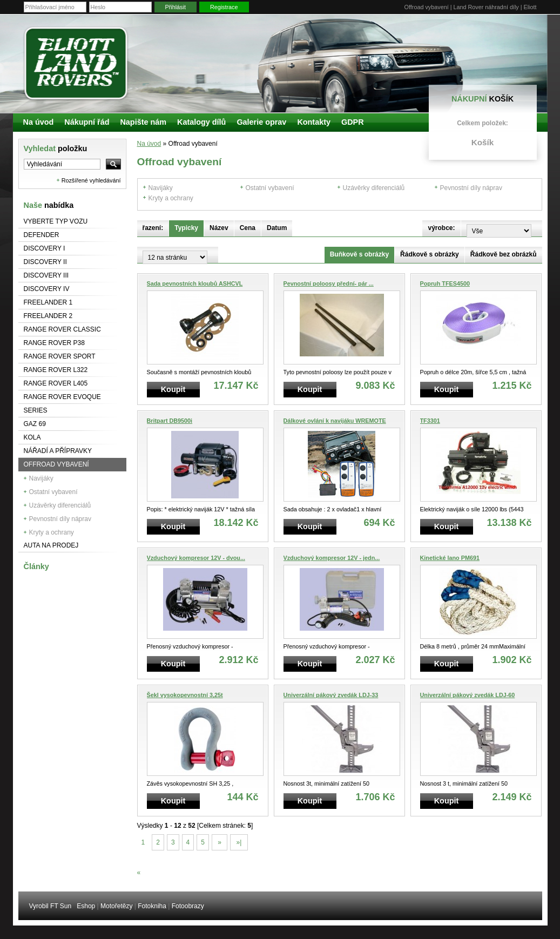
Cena (248, 228)
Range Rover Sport (60, 356)
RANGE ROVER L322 (56, 370)
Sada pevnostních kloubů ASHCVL (195, 283)
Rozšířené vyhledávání (91, 180)
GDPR (353, 122)
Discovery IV (47, 289)
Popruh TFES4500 (445, 283)
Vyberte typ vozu (56, 221)
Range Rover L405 (56, 383)
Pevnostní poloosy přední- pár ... (329, 283)
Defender (42, 235)
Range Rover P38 (54, 343)
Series (36, 410)
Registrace (224, 7)
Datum (277, 228)
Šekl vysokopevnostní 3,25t (185, 695)
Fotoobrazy (188, 906)
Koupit (173, 389)
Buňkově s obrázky (359, 254)
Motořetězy (116, 906)
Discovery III (46, 275)
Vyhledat (56, 148)
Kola (32, 437)
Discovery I (45, 248)
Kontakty (314, 122)
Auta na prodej (51, 545)
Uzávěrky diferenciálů (60, 505)
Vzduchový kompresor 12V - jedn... (332, 558)
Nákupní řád (87, 122)
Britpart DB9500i (170, 421)
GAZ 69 (35, 424)
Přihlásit (176, 7)
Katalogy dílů (201, 122)
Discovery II (45, 262)
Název (219, 228)
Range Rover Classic (62, 329)
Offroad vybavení (56, 464)
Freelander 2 (48, 316)
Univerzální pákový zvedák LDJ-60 (468, 695)
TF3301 (430, 421)
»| (239, 842)
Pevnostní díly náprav (60, 519)
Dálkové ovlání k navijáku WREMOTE (335, 421)
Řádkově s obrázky (430, 254)
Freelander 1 (48, 302)
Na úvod (149, 144)
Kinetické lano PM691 (450, 558)
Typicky (186, 228)
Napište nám (143, 122)
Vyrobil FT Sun (50, 906)
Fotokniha (152, 906)
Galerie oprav (261, 122)
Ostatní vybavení (53, 492)
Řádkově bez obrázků (504, 254)
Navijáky (41, 478)
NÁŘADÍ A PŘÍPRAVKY (58, 451)
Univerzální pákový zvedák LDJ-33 (331, 695)
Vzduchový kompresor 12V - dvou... (196, 558)
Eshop (86, 906)
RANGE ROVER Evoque (62, 397)
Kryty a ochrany (52, 532)
